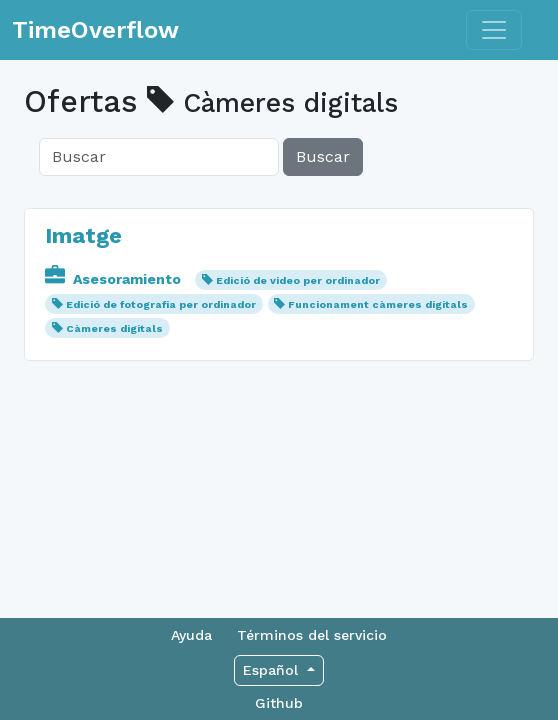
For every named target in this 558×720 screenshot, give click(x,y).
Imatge (83, 235)
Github (279, 703)
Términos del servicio (312, 635)
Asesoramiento (115, 279)
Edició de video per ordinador (298, 280)
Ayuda (191, 635)
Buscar (323, 156)
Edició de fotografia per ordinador (161, 304)
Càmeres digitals (114, 328)
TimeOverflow (95, 30)
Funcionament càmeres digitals (378, 304)
